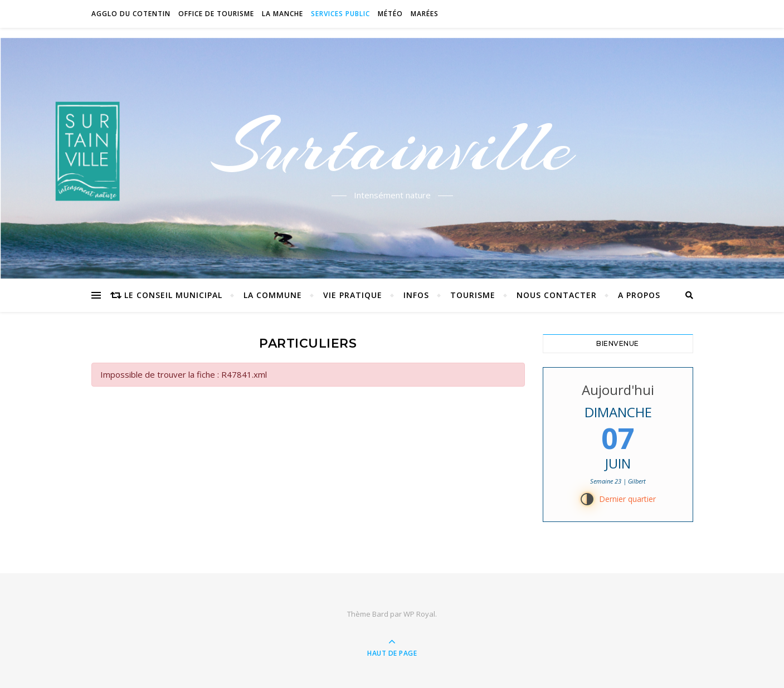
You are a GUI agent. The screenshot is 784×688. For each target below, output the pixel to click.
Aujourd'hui (618, 390)
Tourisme (473, 295)
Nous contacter (557, 295)
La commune (273, 295)
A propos (639, 295)
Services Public (340, 14)
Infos (416, 295)
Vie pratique (353, 295)
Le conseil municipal (173, 295)
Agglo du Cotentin (131, 14)
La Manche (283, 14)
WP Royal (419, 614)
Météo (390, 14)
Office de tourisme (216, 14)
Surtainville (392, 147)
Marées (425, 14)
